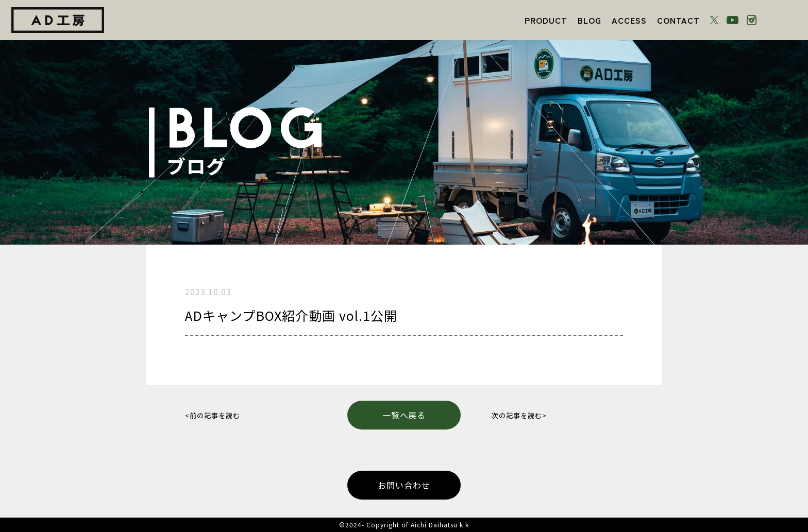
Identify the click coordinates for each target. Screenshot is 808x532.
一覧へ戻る (404, 415)
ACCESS (629, 20)
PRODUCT (546, 20)
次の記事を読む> (519, 415)
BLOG (590, 20)
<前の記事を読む (213, 415)
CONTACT (678, 20)
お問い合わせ (404, 485)
